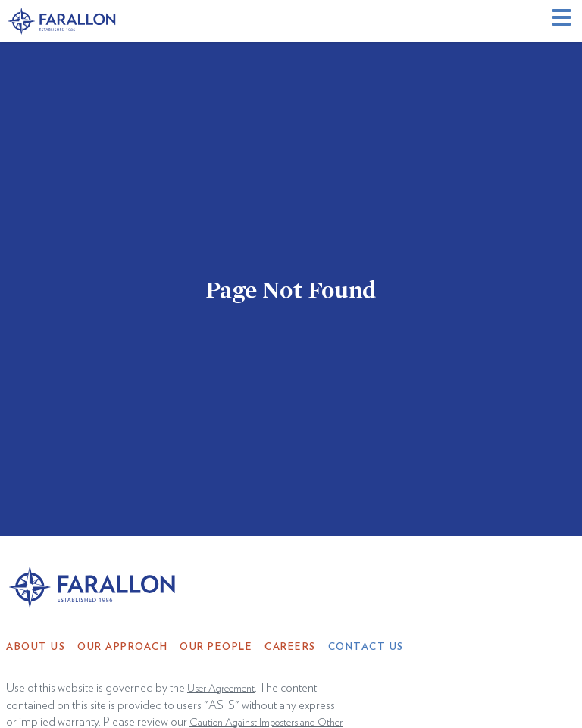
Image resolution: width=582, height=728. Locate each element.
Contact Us (366, 647)
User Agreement (221, 689)
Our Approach (122, 647)
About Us (36, 647)
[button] (564, 21)
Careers (290, 647)
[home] (63, 21)
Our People (216, 647)
